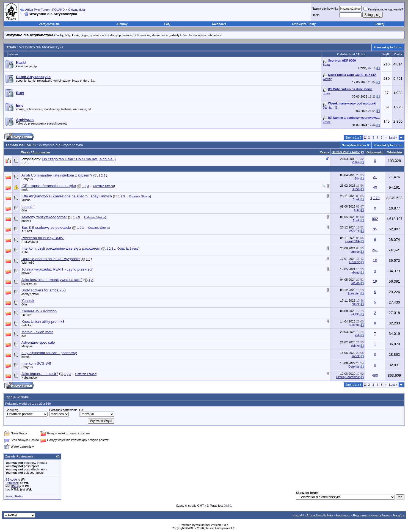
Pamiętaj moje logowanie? (383, 9)
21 (375, 177)
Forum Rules (14, 496)
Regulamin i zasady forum (372, 515)
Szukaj (380, 24)
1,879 (375, 198)
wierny (327, 79)
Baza (326, 65)
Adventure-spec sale (38, 342)
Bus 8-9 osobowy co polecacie (46, 228)
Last (393, 137)
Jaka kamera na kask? (40, 374)
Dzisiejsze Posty (304, 24)
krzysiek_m (29, 283)
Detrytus (27, 179)
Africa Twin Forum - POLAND (45, 10)
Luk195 (26, 315)
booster (27, 207)
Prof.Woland (30, 242)
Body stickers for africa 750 (44, 290)
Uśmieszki (12, 483)
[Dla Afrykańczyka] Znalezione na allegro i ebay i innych (67, 196)
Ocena (324, 152)
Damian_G (330, 107)
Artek (356, 199)
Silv (357, 178)
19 (375, 281)
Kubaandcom (30, 377)
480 (375, 375)
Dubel (356, 189)
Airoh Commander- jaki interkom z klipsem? (57, 175)
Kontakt (298, 515)
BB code (11, 479)
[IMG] (15, 486)
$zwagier (354, 293)
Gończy (355, 262)
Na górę (399, 515)
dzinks (355, 346)
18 (375, 261)
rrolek (327, 93)
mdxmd (26, 273)
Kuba (25, 252)
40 (375, 187)
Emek (327, 122)
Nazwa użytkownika (325, 9)
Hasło (316, 15)
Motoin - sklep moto (37, 332)
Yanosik (28, 301)
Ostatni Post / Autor (346, 152)
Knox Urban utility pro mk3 (43, 322)
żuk (24, 336)
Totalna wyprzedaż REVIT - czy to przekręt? (57, 269)
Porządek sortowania (63, 410)
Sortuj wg (12, 410)
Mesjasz (27, 346)
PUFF (25, 163)
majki (25, 189)
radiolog (27, 325)
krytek (25, 357)
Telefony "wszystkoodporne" (44, 217)
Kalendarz (219, 24)
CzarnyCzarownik (348, 377)
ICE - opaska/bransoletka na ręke (49, 186)
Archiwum (343, 515)
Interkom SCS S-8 (36, 363)
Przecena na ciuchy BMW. (43, 238)
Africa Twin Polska (320, 515)
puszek (26, 221)
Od (81, 410)
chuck (356, 304)
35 (375, 229)
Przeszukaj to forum (388, 47)
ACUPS (27, 231)
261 (375, 250)
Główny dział (77, 10)
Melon (355, 283)
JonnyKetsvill (30, 294)
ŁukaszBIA (352, 241)
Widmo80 (28, 263)
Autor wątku (41, 152)
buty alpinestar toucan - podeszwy (49, 353)
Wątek (26, 152)
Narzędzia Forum (354, 145)
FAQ (167, 24)
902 (375, 219)
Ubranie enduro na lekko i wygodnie (51, 259)
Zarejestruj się (49, 24)
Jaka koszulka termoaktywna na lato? (52, 280)
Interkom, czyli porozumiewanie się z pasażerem (61, 248)
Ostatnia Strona (103, 186)
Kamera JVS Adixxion (39, 311)
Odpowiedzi (375, 152)
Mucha (26, 200)
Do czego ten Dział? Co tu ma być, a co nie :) (79, 159)
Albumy (122, 24)
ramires (355, 252)
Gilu (24, 210)
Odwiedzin (394, 152)
